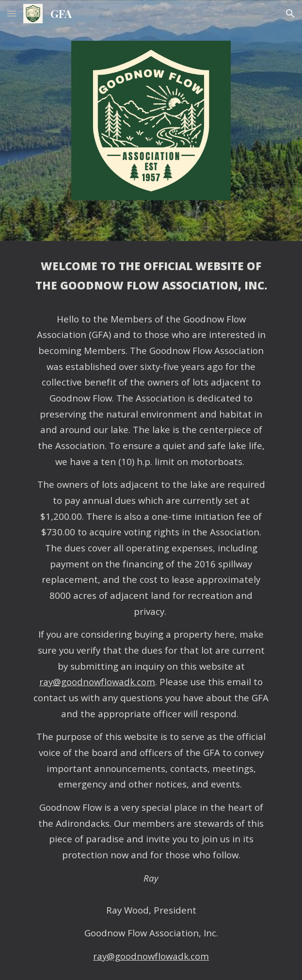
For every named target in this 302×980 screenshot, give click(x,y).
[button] (12, 13)
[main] (151, 610)
